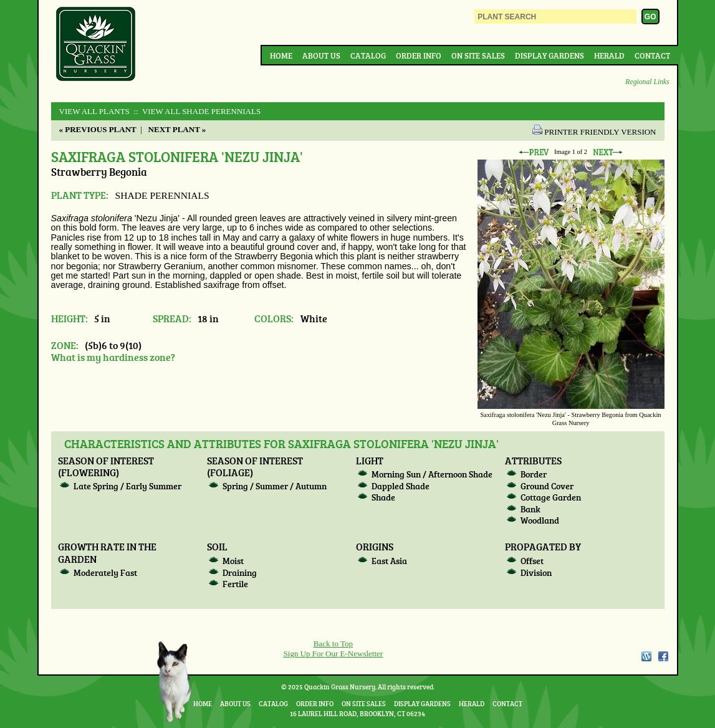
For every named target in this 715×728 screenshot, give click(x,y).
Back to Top (333, 644)
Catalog (368, 55)
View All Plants (94, 111)
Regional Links (647, 82)
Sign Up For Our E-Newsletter (334, 654)
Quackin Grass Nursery (96, 45)
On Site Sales (478, 55)
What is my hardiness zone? (113, 357)
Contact (652, 55)
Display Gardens (549, 55)
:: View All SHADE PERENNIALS (196, 111)
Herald (609, 55)
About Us (321, 55)
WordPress (646, 656)
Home (281, 55)
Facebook (663, 656)
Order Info (419, 55)
